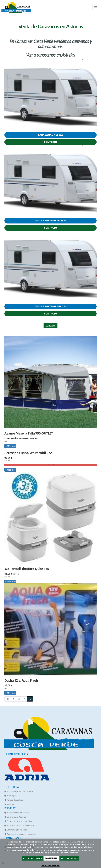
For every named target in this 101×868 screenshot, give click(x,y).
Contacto (50, 326)
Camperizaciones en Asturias (18, 821)
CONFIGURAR (51, 858)
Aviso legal (10, 796)
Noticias (9, 804)
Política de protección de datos (19, 791)
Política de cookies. (51, 866)
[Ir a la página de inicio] (17, 7)
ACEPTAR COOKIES (69, 858)
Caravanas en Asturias (15, 817)
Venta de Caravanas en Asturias (19, 826)
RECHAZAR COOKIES (32, 858)
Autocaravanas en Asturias (17, 813)
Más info (10, 446)
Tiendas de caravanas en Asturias (20, 834)
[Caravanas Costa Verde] (50, 94)
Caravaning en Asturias (16, 830)
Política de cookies (14, 800)
